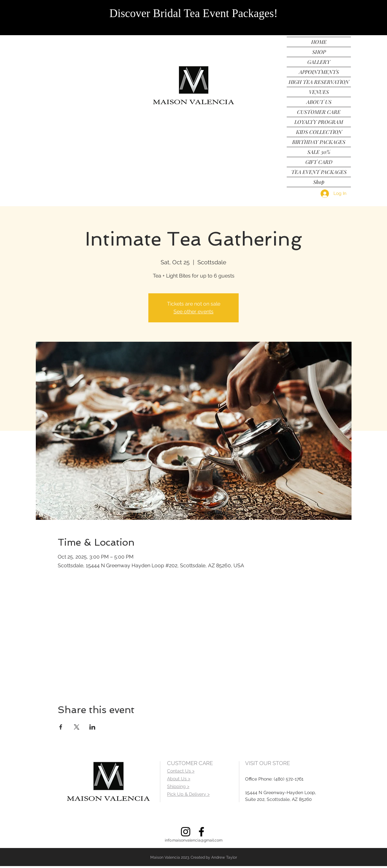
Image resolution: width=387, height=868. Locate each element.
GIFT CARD (319, 162)
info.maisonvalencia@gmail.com (194, 840)
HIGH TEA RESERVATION (319, 82)
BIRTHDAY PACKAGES (319, 142)
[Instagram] (186, 832)
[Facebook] (201, 832)
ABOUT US (319, 102)
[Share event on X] (77, 727)
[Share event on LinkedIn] (92, 727)
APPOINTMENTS (319, 72)
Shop (319, 182)
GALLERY (319, 62)
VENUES (319, 92)
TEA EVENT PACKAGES (319, 172)
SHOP (319, 52)
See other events (193, 312)
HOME (319, 42)
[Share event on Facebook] (61, 727)
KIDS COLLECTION (319, 132)
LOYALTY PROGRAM (319, 122)
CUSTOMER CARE (319, 112)
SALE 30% (319, 152)
